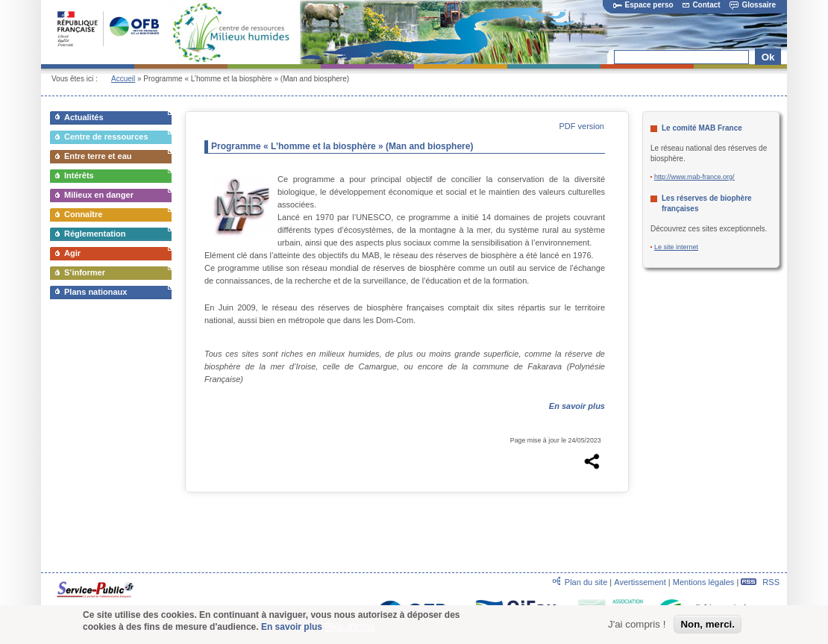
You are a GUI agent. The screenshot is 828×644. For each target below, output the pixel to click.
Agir (72, 253)
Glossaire (753, 5)
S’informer (85, 272)
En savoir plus (292, 628)
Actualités (84, 117)
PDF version (581, 126)
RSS (760, 582)
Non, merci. (708, 626)
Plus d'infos (350, 628)
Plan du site (586, 582)
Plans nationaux (95, 292)
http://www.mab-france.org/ (694, 177)
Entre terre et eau (98, 156)
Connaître (83, 214)
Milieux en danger (99, 195)
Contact (701, 5)
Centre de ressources (106, 137)
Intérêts (79, 175)
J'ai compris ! (637, 626)
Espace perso (643, 5)
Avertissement (640, 582)
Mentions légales (704, 582)
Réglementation (95, 234)
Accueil (123, 79)
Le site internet (676, 247)
